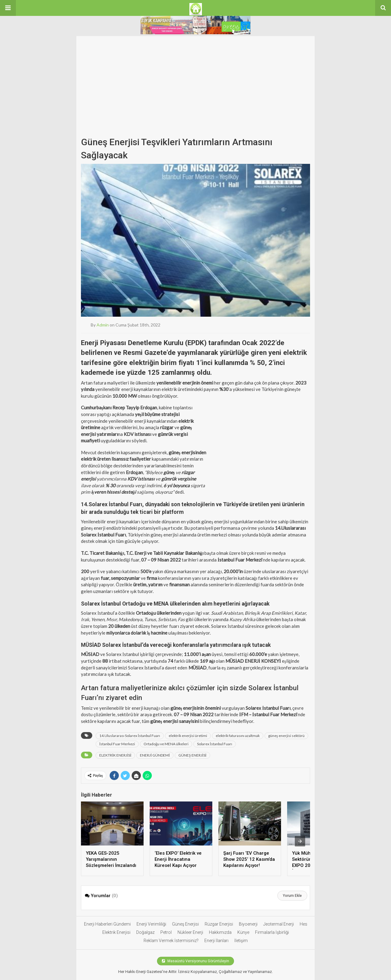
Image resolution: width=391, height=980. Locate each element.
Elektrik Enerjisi (116, 932)
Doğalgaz (145, 932)
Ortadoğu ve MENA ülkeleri (166, 744)
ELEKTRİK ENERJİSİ (115, 755)
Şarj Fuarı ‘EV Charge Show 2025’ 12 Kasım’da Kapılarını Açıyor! (249, 859)
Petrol (166, 932)
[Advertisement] (195, 88)
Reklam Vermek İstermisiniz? (171, 941)
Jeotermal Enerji (279, 924)
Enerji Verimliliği (151, 924)
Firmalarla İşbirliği (272, 932)
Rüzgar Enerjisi (219, 924)
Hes (303, 924)
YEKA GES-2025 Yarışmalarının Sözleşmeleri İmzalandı (111, 859)
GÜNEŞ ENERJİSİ (192, 755)
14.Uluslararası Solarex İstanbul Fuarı (130, 736)
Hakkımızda (220, 932)
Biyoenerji (248, 924)
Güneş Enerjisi (185, 924)
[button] (8, 8)
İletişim (241, 941)
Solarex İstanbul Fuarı (215, 744)
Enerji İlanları (216, 941)
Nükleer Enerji (190, 932)
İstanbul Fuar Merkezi (117, 744)
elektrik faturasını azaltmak (238, 736)
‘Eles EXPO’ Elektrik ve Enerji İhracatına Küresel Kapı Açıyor (178, 859)
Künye (243, 932)
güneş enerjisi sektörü (286, 736)
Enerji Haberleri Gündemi (107, 924)
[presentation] (300, 841)
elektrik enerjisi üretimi (188, 736)
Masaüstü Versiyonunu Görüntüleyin (195, 961)
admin (103, 325)
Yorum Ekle (292, 896)
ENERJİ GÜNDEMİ (155, 755)
